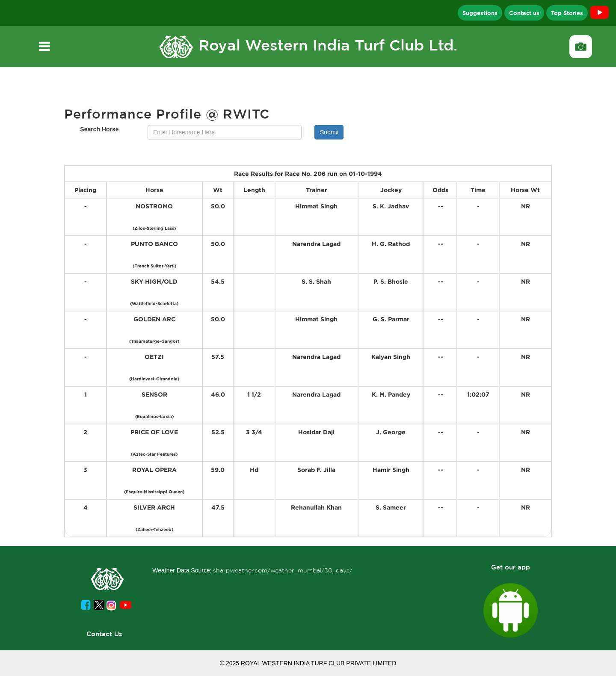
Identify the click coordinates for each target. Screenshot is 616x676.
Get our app (511, 567)
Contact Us (104, 634)
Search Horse (99, 129)
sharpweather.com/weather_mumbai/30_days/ (283, 570)
